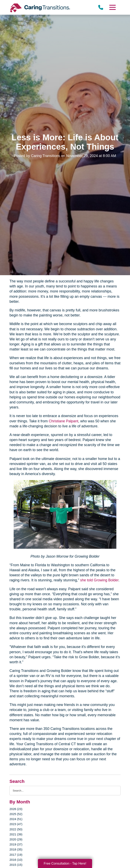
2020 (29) (16, 839)
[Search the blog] (65, 791)
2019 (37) (16, 844)
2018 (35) (16, 849)
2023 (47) (16, 824)
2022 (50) (16, 829)
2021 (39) (16, 834)
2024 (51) (16, 819)
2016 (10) (16, 860)
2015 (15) (16, 865)
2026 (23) (16, 809)
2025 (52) (16, 814)
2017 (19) (16, 855)
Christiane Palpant (63, 421)
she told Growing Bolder (99, 580)
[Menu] (112, 7)
